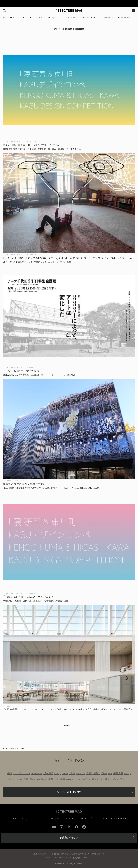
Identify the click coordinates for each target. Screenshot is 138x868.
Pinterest (84, 827)
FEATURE (9, 18)
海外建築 (49, 773)
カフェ (128, 779)
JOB (22, 18)
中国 (85, 779)
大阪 (120, 779)
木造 (73, 773)
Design (128, 773)
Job (57, 779)
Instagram (62, 827)
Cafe (114, 779)
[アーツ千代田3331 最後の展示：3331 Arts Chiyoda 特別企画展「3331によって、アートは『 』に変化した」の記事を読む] (69, 316)
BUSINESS (71, 18)
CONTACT (88, 858)
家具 (107, 779)
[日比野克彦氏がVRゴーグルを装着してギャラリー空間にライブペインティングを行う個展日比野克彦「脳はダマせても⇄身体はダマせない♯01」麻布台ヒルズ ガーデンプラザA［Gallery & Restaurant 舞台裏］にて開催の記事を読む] (69, 203)
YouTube (81, 773)
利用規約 (77, 858)
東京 (10, 773)
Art (110, 773)
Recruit (70, 779)
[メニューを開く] (134, 11)
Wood (66, 773)
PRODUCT (89, 18)
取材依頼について (96, 854)
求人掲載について (78, 854)
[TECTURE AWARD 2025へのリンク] (69, 4)
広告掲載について (42, 854)
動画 (89, 773)
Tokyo (58, 773)
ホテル (100, 779)
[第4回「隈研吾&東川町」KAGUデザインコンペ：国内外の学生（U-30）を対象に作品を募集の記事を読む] (69, 90)
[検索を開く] (4, 11)
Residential (42, 779)
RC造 (92, 779)
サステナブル (15, 779)
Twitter (69, 827)
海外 (105, 773)
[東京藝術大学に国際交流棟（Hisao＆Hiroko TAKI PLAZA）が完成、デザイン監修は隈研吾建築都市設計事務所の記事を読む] (69, 429)
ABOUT (49, 858)
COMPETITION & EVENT (116, 18)
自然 (26, 779)
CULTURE (36, 18)
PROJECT (53, 18)
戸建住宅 (118, 773)
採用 (63, 779)
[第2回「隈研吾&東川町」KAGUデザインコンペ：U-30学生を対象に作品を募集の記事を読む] (69, 542)
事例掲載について (60, 854)
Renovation (37, 773)
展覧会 (97, 773)
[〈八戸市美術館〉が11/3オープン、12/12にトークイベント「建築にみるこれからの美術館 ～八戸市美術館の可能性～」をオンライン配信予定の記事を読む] (69, 655)
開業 (51, 779)
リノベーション (22, 773)
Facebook (76, 827)
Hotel (78, 779)
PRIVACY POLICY (63, 858)
